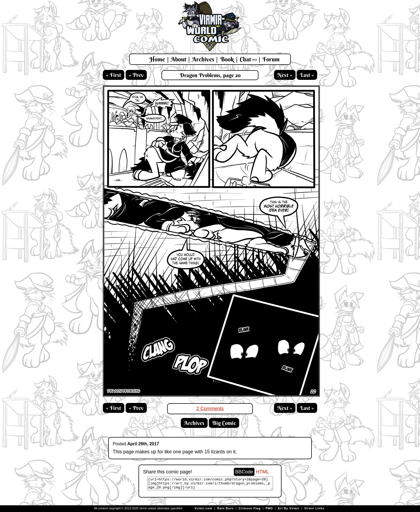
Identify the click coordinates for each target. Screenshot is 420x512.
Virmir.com (203, 508)
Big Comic (224, 423)
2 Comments (210, 409)
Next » (285, 75)
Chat (248, 59)
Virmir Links (314, 508)
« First (114, 75)
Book (227, 59)
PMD (269, 508)
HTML (262, 472)
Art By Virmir (289, 508)
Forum (271, 59)
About (179, 59)
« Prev (136, 75)
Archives (203, 59)
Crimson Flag (250, 508)
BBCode (244, 472)
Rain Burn (226, 508)
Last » (307, 75)
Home (157, 59)
